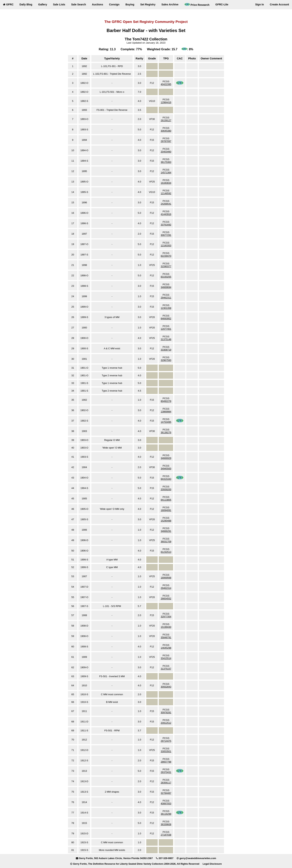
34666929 (166, 458)
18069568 (166, 578)
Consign (114, 4)
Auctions (97, 4)
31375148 (166, 339)
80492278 (166, 401)
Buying (130, 4)
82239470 (166, 256)
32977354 (166, 617)
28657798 (166, 762)
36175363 (166, 162)
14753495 (166, 422)
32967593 (166, 360)
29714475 (166, 741)
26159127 (166, 120)
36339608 (166, 824)
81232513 (166, 552)
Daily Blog (26, 4)
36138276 (166, 432)
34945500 (166, 469)
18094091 (166, 510)
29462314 (166, 588)
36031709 (166, 542)
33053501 (166, 751)
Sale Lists (59, 4)
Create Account (279, 4)
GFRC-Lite (222, 4)
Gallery (43, 4)
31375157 (166, 669)
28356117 (166, 783)
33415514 (166, 658)
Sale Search (79, 4)
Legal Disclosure (212, 864)
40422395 (166, 84)
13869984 (166, 412)
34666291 (166, 531)
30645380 (166, 131)
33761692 (166, 225)
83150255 (166, 277)
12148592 (166, 193)
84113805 (166, 500)
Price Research (197, 5)
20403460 (166, 152)
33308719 (166, 350)
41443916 (166, 214)
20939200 (166, 489)
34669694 (166, 287)
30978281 (166, 712)
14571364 (166, 173)
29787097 (166, 141)
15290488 (166, 521)
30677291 (166, 235)
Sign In (259, 4)
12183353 (166, 245)
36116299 (166, 814)
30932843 (166, 687)
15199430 (166, 627)
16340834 (166, 183)
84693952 (166, 318)
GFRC (8, 4)
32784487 (166, 793)
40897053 (166, 803)
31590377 (166, 266)
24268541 (166, 204)
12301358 (166, 308)
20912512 (166, 723)
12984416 (166, 102)
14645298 (166, 648)
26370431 (166, 772)
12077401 (166, 329)
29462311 (166, 298)
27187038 (166, 835)
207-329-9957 (166, 858)
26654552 (166, 598)
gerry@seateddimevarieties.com (198, 858)
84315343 (166, 479)
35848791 (166, 637)
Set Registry (148, 4)
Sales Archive (170, 4)
